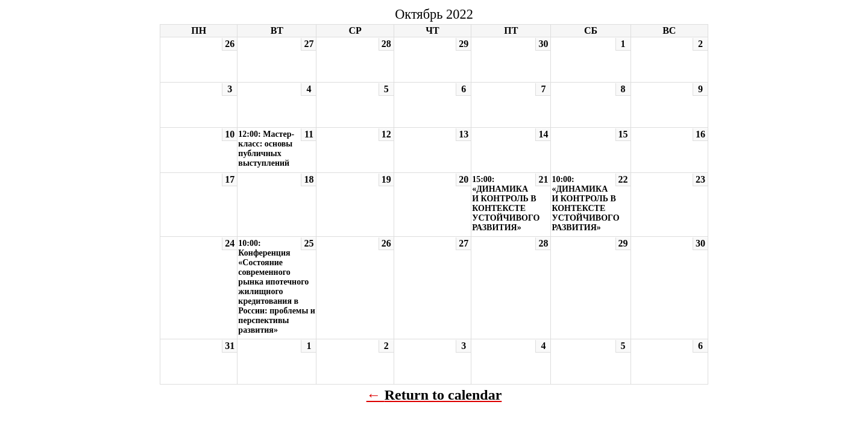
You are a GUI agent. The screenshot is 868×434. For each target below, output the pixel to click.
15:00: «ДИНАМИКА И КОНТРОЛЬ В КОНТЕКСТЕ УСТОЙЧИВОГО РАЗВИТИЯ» (506, 203)
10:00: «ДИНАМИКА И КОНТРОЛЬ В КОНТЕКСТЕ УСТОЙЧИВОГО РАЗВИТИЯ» (585, 203)
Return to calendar (443, 395)
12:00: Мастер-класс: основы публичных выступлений (266, 149)
